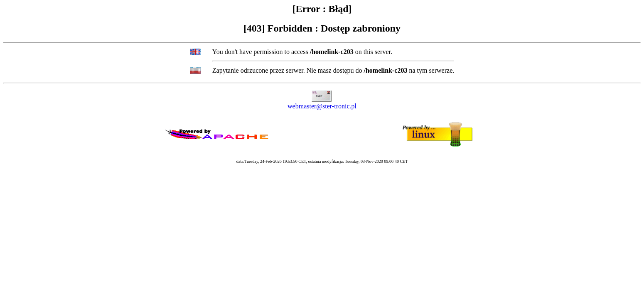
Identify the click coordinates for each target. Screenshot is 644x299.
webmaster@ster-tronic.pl (322, 106)
